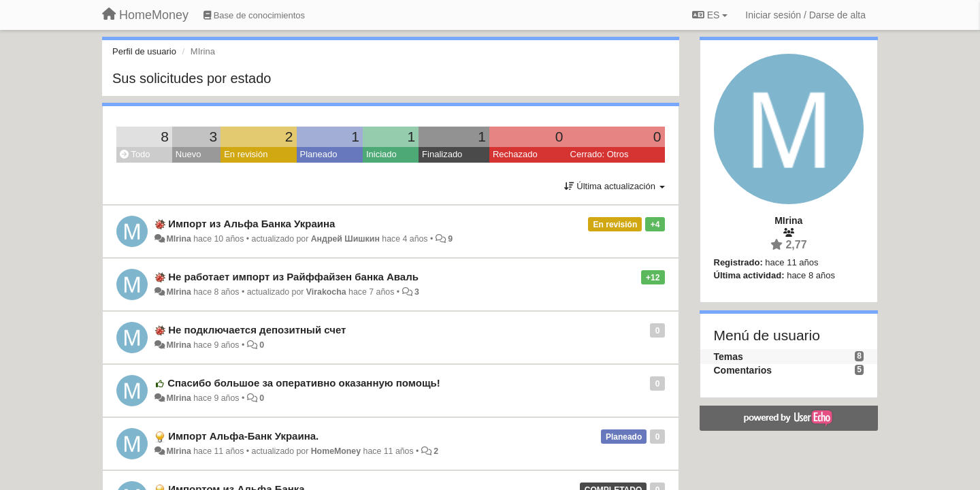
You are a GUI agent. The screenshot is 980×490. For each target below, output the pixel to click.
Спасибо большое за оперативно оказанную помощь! (304, 383)
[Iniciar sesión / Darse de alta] (805, 15)
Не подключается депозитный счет (257, 330)
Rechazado (515, 154)
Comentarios (743, 370)
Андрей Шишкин (345, 239)
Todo (135, 154)
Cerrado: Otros (600, 154)
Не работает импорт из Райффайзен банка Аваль (293, 277)
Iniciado (381, 154)
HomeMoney (336, 451)
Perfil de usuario (144, 51)
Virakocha (326, 292)
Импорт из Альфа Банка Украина (251, 224)
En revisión (246, 154)
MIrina (178, 239)
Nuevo (189, 154)
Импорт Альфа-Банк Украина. (243, 436)
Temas (729, 357)
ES (710, 15)
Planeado (319, 154)
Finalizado (442, 154)
